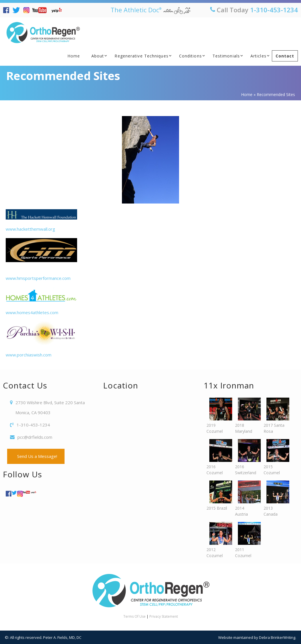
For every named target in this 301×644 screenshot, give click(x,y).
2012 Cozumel (218, 540)
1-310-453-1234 (274, 10)
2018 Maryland (246, 416)
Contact (285, 56)
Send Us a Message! (36, 456)
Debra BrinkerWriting (277, 637)
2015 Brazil (218, 496)
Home (74, 56)
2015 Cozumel (275, 457)
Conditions (190, 56)
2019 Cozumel (218, 416)
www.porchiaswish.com (41, 339)
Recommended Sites (63, 76)
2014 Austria (246, 499)
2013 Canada (275, 499)
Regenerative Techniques (141, 56)
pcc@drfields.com (35, 437)
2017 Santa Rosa (275, 416)
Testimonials (226, 56)
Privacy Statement (164, 616)
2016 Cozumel (218, 457)
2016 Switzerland (246, 457)
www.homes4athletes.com (41, 301)
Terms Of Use (135, 616)
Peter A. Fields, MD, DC (62, 637)
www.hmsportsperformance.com (41, 260)
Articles (258, 56)
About (98, 56)
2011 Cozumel (246, 540)
